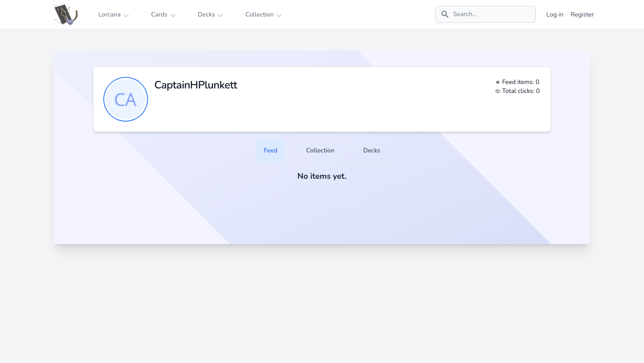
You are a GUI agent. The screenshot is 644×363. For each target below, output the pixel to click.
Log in (555, 15)
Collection (320, 150)
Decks (372, 150)
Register (582, 15)
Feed (271, 150)
